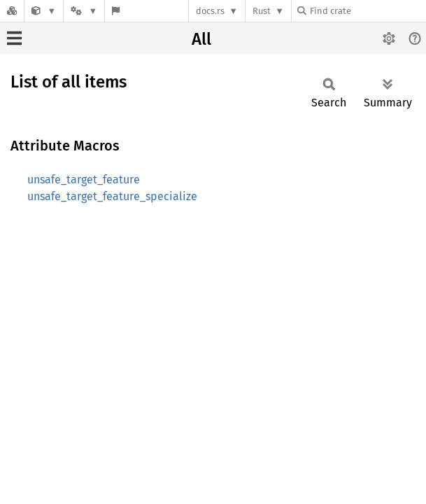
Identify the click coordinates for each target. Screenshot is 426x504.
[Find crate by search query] (367, 11)
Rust (262, 11)
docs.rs (210, 11)
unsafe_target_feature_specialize (112, 196)
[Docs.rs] (12, 11)
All (201, 39)
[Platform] (84, 11)
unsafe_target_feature (84, 180)
